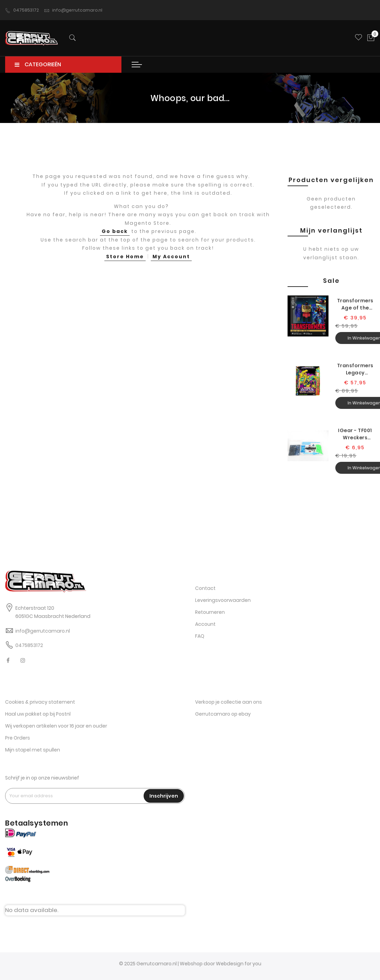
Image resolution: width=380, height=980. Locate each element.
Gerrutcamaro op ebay (223, 714)
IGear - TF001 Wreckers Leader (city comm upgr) (355, 438)
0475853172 (22, 10)
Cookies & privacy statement (40, 702)
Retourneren (210, 612)
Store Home (125, 260)
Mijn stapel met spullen (33, 750)
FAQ (200, 636)
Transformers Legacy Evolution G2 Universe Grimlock (355, 373)
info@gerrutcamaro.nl (73, 10)
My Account (171, 260)
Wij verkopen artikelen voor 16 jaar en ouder (56, 726)
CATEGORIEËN (38, 68)
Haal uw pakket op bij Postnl (38, 714)
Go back (115, 235)
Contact (205, 589)
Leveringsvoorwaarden (223, 601)
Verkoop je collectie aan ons (229, 702)
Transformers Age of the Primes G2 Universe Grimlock (355, 308)
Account (205, 624)
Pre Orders (18, 738)
